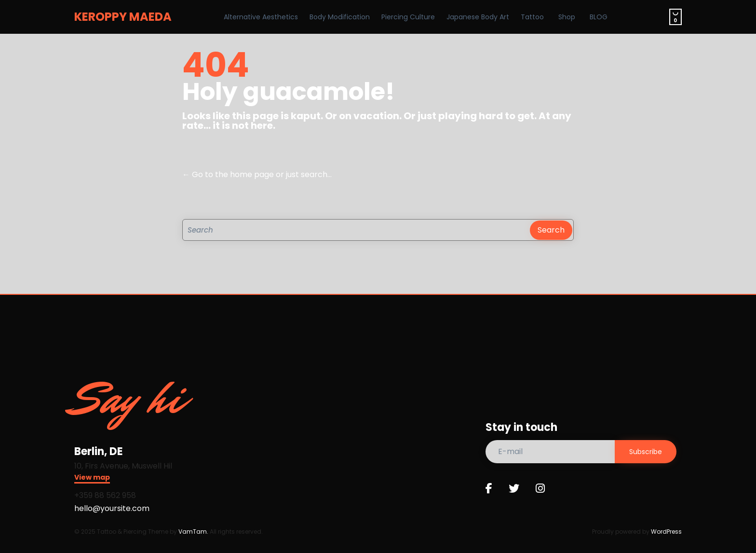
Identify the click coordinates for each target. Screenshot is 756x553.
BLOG (599, 17)
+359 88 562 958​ (105, 495)
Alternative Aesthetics (261, 17)
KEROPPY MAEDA (123, 17)
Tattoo (532, 17)
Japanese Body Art (478, 17)
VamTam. (193, 532)
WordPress (666, 532)
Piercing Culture (408, 17)
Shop (567, 17)
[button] (92, 478)
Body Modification (340, 17)
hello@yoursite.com (112, 508)
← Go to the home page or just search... (257, 174)
